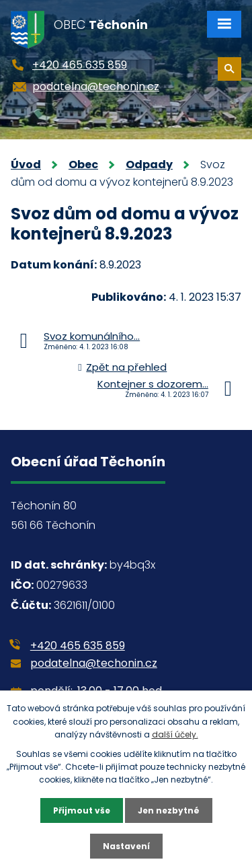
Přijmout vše (82, 810)
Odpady (149, 165)
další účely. (175, 734)
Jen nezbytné (169, 810)
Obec (83, 165)
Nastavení (126, 846)
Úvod (26, 165)
